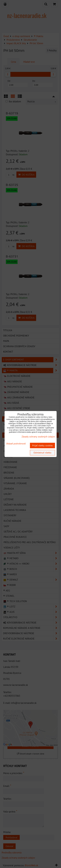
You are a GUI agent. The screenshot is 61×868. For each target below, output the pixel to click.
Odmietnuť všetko (42, 453)
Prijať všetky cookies (42, 445)
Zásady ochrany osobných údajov (38, 437)
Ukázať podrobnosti (16, 444)
